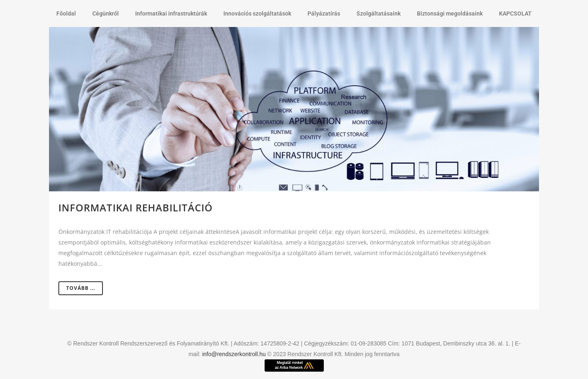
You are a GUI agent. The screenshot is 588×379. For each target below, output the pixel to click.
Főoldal (66, 13)
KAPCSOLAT (515, 13)
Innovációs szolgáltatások (257, 13)
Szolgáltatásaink (379, 13)
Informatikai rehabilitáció (136, 207)
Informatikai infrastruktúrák (171, 13)
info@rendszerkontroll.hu (234, 354)
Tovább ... (81, 288)
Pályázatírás (324, 13)
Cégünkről (106, 13)
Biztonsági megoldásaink (450, 13)
